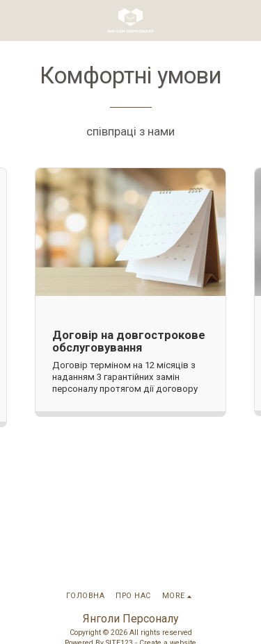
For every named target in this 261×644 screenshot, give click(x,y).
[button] (15, 20)
